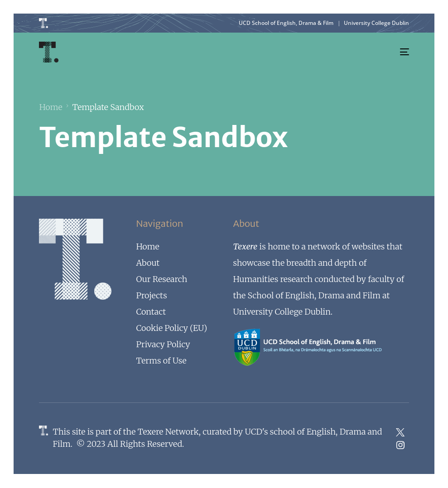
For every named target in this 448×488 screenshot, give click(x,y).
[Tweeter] (400, 432)
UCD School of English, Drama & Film (286, 23)
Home (147, 246)
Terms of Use (161, 361)
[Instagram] (400, 445)
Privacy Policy (163, 344)
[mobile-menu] (399, 52)
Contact (151, 312)
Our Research (161, 279)
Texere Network (168, 432)
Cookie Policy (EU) (171, 328)
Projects (151, 295)
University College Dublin (376, 23)
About (148, 263)
